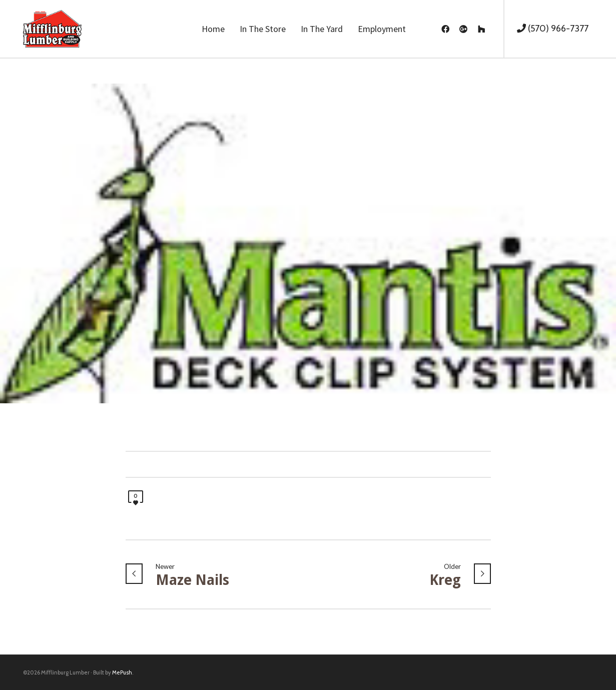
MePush (122, 672)
